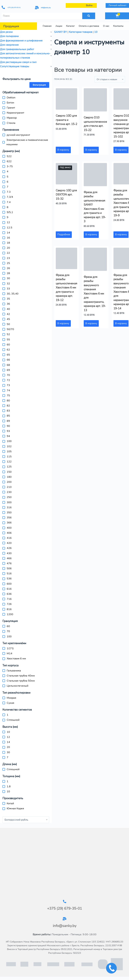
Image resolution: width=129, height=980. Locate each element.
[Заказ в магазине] (110, 79)
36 (8, 304)
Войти (90, 5)
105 (9, 451)
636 (9, 594)
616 (9, 589)
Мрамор (12, 118)
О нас (106, 26)
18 (8, 243)
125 (9, 467)
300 (9, 502)
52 (8, 334)
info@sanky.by (48, 7)
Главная (47, 26)
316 (9, 507)
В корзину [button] (63, 150)
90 (8, 426)
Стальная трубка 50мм (21, 681)
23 (8, 258)
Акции (59, 26)
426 (9, 548)
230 (9, 492)
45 (8, 319)
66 (8, 360)
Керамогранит (15, 113)
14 (8, 233)
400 (9, 528)
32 (8, 284)
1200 (10, 614)
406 (9, 533)
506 (9, 568)
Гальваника (14, 671)
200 (9, 482)
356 (9, 518)
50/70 (10, 329)
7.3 (9, 192)
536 (9, 579)
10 (8, 732)
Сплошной (13, 720)
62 (8, 350)
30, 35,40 (13, 294)
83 (8, 411)
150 (9, 472)
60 (8, 345)
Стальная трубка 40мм (21, 676)
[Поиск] (89, 16)
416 (9, 538)
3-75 (10, 166)
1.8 (9, 786)
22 (8, 253)
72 (8, 380)
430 (9, 553)
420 (9, 543)
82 (8, 406)
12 (8, 222)
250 (9, 497)
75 (8, 396)
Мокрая (11, 698)
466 (9, 558)
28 (8, 273)
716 (9, 599)
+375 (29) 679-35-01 (17, 7)
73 (8, 385)
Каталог (70, 26)
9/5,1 (10, 212)
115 (9, 457)
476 (9, 563)
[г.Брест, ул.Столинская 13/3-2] (64, 864)
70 (8, 375)
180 (9, 477)
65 (8, 355)
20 (8, 248)
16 (8, 238)
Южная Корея (15, 809)
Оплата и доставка (89, 26)
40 (8, 309)
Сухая (10, 703)
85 (8, 416)
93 (8, 431)
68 (8, 365)
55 (8, 340)
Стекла (11, 123)
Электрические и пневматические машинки (27, 142)
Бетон (10, 103)
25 (8, 263)
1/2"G (10, 648)
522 (9, 156)
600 (9, 584)
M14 (9, 653)
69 (8, 370)
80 (8, 401)
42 (8, 314)
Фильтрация (39, 85)
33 (8, 289)
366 (9, 523)
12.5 (9, 228)
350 (9, 513)
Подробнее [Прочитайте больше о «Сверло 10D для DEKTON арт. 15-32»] (64, 234)
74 (8, 390)
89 (8, 421)
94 (8, 436)
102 (9, 446)
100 (9, 441)
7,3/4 (10, 197)
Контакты (118, 26)
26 (8, 268)
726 (9, 604)
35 (8, 299)
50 (8, 324)
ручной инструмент (18, 135)
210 (9, 487)
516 (9, 574)
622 (9, 161)
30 (8, 278)
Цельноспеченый (17, 686)
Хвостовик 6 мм (16, 659)
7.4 (9, 202)
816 (9, 609)
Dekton (11, 98)
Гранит (11, 108)
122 (9, 462)
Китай (10, 803)
